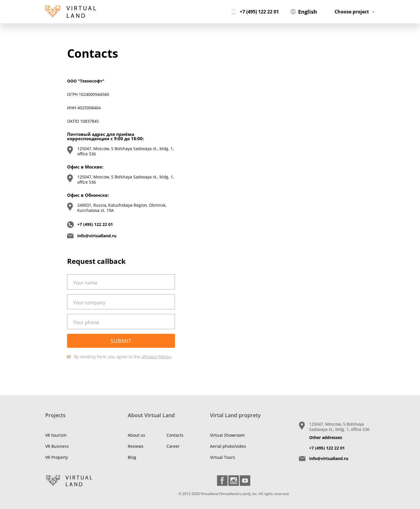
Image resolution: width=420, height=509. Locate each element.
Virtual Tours (223, 457)
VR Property (57, 457)
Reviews (136, 446)
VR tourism (56, 435)
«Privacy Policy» (156, 357)
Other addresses (326, 437)
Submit (121, 341)
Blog (132, 457)
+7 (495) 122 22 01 (95, 224)
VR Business (57, 446)
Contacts (175, 435)
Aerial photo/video (228, 446)
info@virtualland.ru (97, 236)
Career (173, 446)
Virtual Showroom (227, 435)
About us (136, 435)
